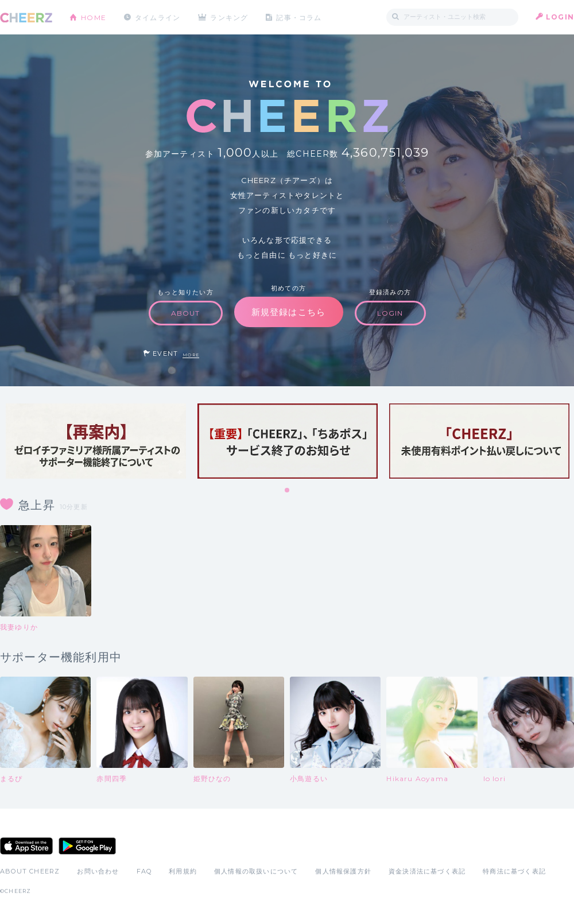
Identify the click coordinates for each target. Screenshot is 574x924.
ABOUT (186, 313)
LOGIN (560, 17)
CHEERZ (26, 18)
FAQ (144, 871)
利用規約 (183, 871)
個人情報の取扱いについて (256, 871)
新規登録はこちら (289, 312)
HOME (94, 17)
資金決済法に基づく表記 (427, 871)
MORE (191, 355)
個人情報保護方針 (343, 871)
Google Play (87, 846)
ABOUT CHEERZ (30, 871)
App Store (26, 846)
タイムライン (158, 17)
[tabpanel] (96, 441)
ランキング (230, 17)
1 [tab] (288, 491)
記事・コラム (300, 17)
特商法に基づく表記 (514, 871)
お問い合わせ (98, 871)
